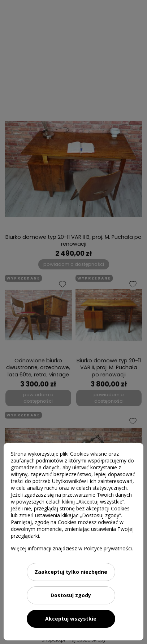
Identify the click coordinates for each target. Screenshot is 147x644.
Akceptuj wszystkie (71, 619)
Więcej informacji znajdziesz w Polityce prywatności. (72, 548)
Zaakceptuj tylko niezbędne (71, 572)
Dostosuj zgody (71, 595)
